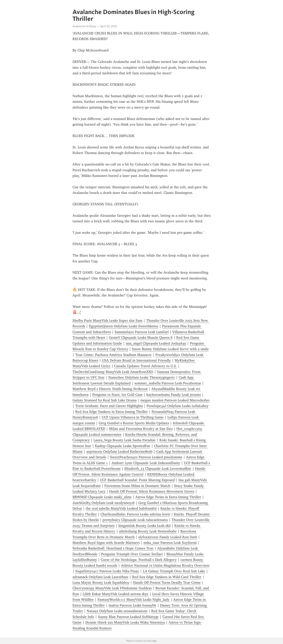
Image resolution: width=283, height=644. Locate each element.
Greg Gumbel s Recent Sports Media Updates (134, 423)
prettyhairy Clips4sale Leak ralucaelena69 (135, 520)
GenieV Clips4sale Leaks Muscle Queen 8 (141, 338)
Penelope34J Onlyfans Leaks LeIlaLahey (178, 406)
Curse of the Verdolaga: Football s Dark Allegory (139, 560)
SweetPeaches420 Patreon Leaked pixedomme (146, 457)
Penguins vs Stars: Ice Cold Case (117, 395)
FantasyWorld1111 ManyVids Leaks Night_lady (133, 600)
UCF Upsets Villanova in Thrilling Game (133, 417)
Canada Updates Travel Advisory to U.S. (146, 366)
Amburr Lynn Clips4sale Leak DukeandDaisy (146, 463)
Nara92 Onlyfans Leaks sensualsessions (117, 611)
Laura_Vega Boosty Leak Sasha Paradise (125, 440)
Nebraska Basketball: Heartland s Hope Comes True (113, 548)
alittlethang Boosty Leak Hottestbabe (148, 531)
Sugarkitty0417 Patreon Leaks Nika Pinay (107, 571)
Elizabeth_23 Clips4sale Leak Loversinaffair (158, 469)
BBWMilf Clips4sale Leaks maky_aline (102, 497)
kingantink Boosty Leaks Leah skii (145, 526)
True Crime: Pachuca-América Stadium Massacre (113, 355)
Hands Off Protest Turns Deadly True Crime (167, 583)
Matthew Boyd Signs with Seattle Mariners (106, 543)
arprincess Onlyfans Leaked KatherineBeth (119, 452)
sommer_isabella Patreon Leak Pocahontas (168, 383)
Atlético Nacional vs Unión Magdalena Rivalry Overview (165, 565)
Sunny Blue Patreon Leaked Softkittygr (128, 617)
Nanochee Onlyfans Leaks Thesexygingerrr (142, 377)
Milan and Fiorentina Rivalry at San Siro (141, 429)
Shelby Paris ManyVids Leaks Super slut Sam (107, 320)
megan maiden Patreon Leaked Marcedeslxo (175, 400)
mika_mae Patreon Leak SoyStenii (170, 543)
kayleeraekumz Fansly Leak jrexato (174, 395)
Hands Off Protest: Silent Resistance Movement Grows (152, 491)
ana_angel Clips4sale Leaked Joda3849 (156, 343)
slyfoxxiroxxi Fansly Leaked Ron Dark (168, 537)
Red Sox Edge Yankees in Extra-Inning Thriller (112, 412)
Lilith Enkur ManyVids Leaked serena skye (116, 594)
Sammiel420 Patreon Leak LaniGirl (142, 332)
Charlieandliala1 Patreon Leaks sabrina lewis (135, 514)
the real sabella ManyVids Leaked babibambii (121, 508)
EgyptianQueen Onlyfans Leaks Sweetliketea (124, 326)
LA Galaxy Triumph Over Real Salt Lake (174, 571)
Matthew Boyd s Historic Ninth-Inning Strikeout (110, 389)
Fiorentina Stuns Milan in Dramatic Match (137, 486)
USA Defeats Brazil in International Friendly (136, 360)
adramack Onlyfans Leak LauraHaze (100, 577)
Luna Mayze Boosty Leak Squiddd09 (101, 583)
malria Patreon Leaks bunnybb (132, 605)
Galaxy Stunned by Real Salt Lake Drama (105, 400)
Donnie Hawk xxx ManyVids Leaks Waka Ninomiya (125, 622)
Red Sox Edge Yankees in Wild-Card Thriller (167, 577)
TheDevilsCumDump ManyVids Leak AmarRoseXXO (113, 372)
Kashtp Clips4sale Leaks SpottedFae (123, 446)
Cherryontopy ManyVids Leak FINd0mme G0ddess (112, 588)
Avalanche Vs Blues (84, 26)
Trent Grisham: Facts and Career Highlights (109, 406)
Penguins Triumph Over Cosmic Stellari (132, 554)
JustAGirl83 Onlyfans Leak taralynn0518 (104, 503)
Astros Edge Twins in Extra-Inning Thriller (168, 497)
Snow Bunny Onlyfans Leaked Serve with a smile (170, 349)
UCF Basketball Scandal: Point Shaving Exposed (137, 480)
